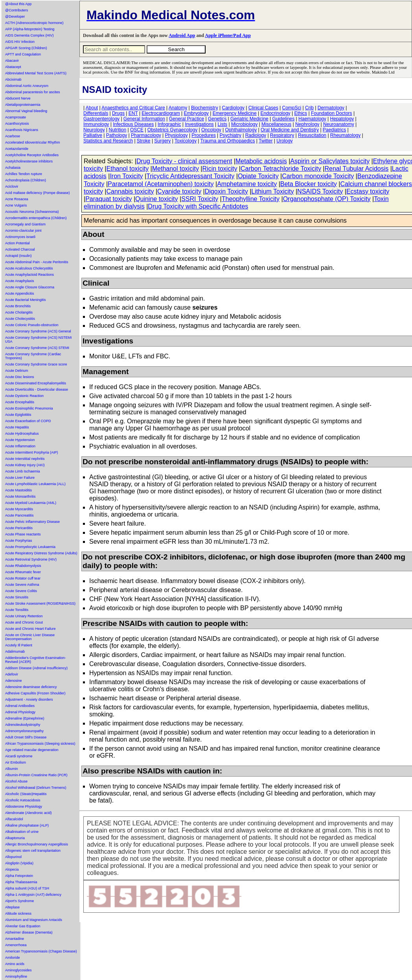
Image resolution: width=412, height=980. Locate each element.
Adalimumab (15, 651)
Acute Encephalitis (20, 402)
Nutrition (118, 130)
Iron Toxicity (126, 176)
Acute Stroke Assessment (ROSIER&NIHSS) (40, 604)
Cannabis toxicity (130, 191)
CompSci (292, 108)
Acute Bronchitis (18, 306)
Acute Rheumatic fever (23, 572)
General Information (144, 119)
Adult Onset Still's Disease (26, 737)
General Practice (187, 119)
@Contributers (17, 10)
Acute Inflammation (20, 446)
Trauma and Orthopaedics (228, 141)
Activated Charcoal (20, 249)
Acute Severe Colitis (21, 591)
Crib (309, 108)
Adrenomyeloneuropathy (24, 731)
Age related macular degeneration (32, 750)
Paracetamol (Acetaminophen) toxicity (161, 184)
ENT (133, 113)
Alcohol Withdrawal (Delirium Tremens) (36, 788)
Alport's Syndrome (19, 901)
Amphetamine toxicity (247, 184)
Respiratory (282, 135)
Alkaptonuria (15, 838)
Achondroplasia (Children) (26, 180)
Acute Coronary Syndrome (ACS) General (38, 331)
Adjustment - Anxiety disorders (29, 699)
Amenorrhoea (16, 945)
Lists (222, 124)
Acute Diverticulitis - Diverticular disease (37, 389)
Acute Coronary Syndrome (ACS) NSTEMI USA (39, 340)
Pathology (117, 135)
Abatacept (13, 67)
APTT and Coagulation (23, 54)
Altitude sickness (18, 914)
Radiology (256, 135)
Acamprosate (16, 117)
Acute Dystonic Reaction (24, 396)
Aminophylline (16, 976)
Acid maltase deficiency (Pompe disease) (38, 193)
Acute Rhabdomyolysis (23, 566)
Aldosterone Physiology (24, 807)
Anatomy (178, 108)
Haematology (312, 119)
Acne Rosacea (17, 199)
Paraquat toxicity (109, 199)
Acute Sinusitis (17, 597)
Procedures (203, 135)
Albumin (12, 769)
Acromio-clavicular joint (23, 231)
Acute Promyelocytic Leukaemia (30, 547)
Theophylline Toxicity (251, 199)
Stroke (144, 141)
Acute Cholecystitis (20, 319)
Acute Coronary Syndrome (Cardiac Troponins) (33, 356)
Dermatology (331, 108)
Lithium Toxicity (272, 191)
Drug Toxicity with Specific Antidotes (198, 206)
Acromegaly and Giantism (25, 224)
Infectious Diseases (133, 124)
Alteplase (12, 907)
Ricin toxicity (220, 169)
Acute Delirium (17, 371)
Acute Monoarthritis (20, 496)
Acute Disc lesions (20, 377)
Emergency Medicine (235, 113)
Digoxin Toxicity (226, 191)
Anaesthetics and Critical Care (133, 108)
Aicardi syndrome (19, 756)
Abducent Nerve (18, 98)
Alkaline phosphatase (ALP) (27, 825)
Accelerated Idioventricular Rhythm (33, 142)
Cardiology (233, 108)
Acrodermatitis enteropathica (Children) (36, 218)
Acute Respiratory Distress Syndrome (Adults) (41, 553)
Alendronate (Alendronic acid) (29, 813)
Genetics (217, 119)
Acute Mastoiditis (18, 490)
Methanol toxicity (176, 169)
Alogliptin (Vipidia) (19, 863)
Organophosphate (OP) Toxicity (327, 199)
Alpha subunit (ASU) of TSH (27, 888)
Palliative (93, 135)
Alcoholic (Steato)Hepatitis (26, 794)
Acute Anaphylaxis (20, 281)
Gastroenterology (101, 119)
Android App (182, 35)
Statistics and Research (108, 141)
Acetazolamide (17, 149)
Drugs (118, 113)
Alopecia (12, 869)
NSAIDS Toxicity (320, 191)
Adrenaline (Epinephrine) (25, 718)
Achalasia (13, 168)
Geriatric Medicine (249, 119)
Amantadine (15, 939)
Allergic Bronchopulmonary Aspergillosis (37, 844)
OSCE (137, 130)
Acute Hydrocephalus (22, 434)
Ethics (301, 113)
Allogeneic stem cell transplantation (33, 851)
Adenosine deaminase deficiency (31, 687)
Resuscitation (312, 135)
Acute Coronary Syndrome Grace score (36, 364)
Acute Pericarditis (19, 528)
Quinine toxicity (157, 199)
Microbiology (244, 124)
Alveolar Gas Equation (23, 926)
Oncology (211, 130)
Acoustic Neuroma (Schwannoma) (32, 212)
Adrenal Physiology (20, 712)
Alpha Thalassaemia (21, 882)
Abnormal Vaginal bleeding (26, 111)
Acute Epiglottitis (18, 415)
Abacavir (12, 61)
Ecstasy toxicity (368, 191)
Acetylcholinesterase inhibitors (29, 161)
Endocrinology (276, 113)
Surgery (162, 141)
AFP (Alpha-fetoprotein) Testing (30, 29)
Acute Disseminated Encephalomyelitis (36, 383)
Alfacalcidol (14, 819)
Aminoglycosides (18, 970)
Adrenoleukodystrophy (23, 725)
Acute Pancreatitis (19, 515)
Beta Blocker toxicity (309, 184)
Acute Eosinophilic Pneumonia (29, 408)
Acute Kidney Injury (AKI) (25, 465)
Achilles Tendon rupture (24, 174)
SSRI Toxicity (200, 199)
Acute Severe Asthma (22, 585)
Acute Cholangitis (19, 312)
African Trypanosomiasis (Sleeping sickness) (40, 744)
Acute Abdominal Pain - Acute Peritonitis (37, 262)
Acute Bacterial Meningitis (26, 300)
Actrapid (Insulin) (18, 256)
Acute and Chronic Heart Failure (30, 629)
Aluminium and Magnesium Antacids (34, 920)
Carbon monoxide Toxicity (318, 176)
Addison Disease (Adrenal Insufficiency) (36, 668)
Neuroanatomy (339, 124)
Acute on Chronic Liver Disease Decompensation (30, 637)
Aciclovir (12, 186)
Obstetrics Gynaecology (172, 130)
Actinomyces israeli (20, 237)
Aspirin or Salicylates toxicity (330, 161)
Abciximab (13, 79)
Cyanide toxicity (179, 191)
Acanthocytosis (17, 124)
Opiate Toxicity (258, 176)
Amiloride (13, 958)
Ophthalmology (241, 130)
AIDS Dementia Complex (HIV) (29, 35)
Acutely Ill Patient (19, 645)
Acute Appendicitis (20, 293)
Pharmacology (146, 135)
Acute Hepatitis (17, 427)
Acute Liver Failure (20, 478)
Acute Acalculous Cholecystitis (29, 268)
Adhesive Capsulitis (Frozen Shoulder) (35, 693)
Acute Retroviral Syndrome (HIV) (31, 559)
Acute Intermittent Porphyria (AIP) (32, 452)
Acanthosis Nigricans (22, 130)
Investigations (199, 124)
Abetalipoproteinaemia (23, 105)
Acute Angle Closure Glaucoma (30, 287)
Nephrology (307, 124)
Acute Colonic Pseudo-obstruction (32, 325)
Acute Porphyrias (19, 541)
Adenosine (14, 681)
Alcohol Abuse (16, 781)
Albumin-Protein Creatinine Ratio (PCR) (36, 775)
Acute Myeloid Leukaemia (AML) (31, 503)
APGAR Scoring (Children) (26, 48)
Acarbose (13, 136)
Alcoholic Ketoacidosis (23, 800)
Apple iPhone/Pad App (228, 35)
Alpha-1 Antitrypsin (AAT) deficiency (33, 895)
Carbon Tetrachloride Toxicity (281, 169)
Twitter (266, 141)
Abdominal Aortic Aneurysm (27, 86)
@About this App (18, 4)
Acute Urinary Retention (24, 616)
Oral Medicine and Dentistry (290, 130)
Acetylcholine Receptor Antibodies (32, 155)
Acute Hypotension (20, 440)
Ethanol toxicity (128, 169)
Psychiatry (231, 135)
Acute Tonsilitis (17, 610)
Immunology (96, 124)
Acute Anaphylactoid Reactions (29, 275)
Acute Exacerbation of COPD (28, 421)
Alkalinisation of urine (22, 832)
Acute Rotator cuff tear (23, 578)
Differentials (96, 113)
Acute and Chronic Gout (24, 622)
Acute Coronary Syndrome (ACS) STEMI (37, 348)
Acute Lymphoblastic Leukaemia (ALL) (35, 484)
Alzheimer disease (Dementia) (29, 932)
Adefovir (12, 674)
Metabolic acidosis (261, 161)
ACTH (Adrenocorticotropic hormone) (34, 23)
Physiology (177, 135)
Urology (284, 141)
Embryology (196, 113)
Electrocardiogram (161, 113)
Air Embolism (16, 762)
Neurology (94, 130)
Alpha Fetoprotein (19, 876)
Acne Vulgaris (16, 205)
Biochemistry (205, 108)
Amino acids (15, 964)
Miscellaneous (276, 124)
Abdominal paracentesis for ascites (33, 92)
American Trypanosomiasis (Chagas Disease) (41, 951)
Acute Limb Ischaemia (23, 471)
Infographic (169, 124)
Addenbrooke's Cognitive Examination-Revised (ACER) (36, 660)
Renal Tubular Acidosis (356, 169)
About (92, 108)
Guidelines (284, 119)
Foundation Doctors (332, 113)
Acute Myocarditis (19, 509)
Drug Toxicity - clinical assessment (184, 161)
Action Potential (17, 243)
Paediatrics (334, 130)
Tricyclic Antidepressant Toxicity (190, 176)
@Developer (15, 17)
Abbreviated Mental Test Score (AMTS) (36, 73)
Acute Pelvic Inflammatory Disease (32, 522)
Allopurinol (13, 857)
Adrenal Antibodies (20, 706)
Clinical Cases (263, 108)
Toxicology (186, 141)
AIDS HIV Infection (20, 42)
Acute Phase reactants (23, 534)
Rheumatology (345, 135)
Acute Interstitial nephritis (25, 459)
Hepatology (342, 119)
